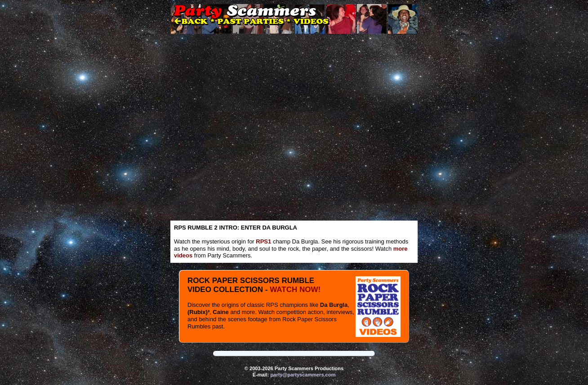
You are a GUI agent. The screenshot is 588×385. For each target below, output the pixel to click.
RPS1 (263, 241)
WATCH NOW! (295, 290)
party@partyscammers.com (303, 375)
